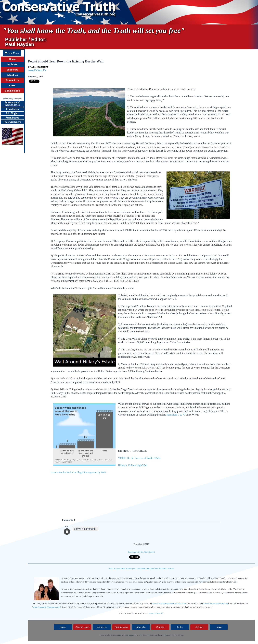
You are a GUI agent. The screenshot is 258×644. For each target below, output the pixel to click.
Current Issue (82, 627)
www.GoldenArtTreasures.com (46, 607)
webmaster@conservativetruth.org (170, 635)
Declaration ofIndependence (12, 104)
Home (12, 59)
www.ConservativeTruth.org (216, 603)
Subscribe (12, 70)
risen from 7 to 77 (176, 415)
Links (12, 85)
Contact (160, 627)
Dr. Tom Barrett (40, 67)
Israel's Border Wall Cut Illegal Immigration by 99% (78, 472)
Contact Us (12, 80)
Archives (12, 64)
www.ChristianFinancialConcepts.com (169, 603)
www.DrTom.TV (37, 70)
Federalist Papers (12, 122)
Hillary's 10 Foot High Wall (133, 465)
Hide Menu (12, 53)
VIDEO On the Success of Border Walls (139, 458)
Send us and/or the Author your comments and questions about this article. (141, 568)
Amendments (12, 118)
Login (219, 627)
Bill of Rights (12, 113)
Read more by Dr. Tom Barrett (141, 552)
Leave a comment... (86, 529)
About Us (12, 75)
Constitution (12, 109)
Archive (199, 627)
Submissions (12, 91)
